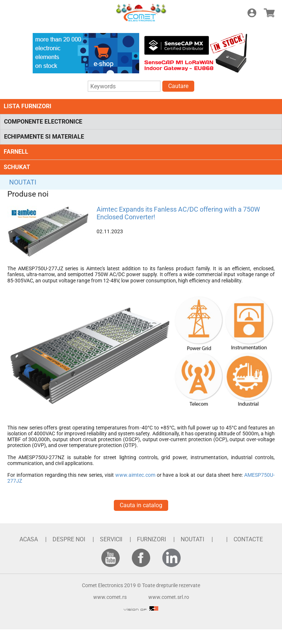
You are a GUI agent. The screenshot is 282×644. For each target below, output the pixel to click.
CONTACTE (248, 539)
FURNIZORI (151, 539)
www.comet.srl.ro (169, 597)
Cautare (178, 86)
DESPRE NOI (69, 539)
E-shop (269, 13)
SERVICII (111, 539)
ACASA (29, 539)
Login (252, 13)
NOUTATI (23, 182)
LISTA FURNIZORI (28, 106)
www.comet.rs (110, 597)
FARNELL (16, 152)
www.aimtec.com (135, 475)
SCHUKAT (17, 167)
